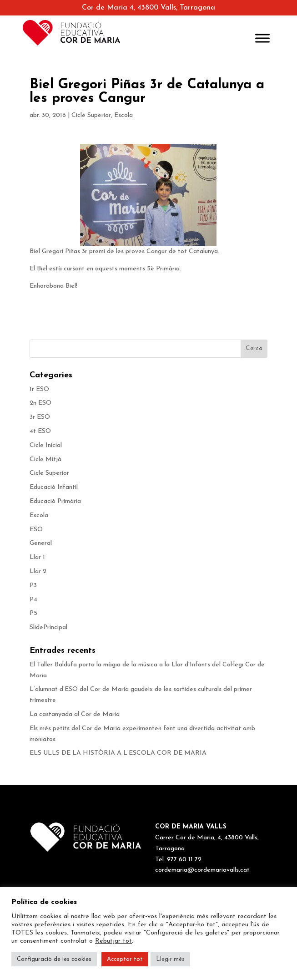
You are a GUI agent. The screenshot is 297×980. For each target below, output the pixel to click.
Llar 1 (37, 557)
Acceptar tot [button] (125, 959)
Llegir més (170, 959)
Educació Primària (55, 501)
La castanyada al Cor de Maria (76, 714)
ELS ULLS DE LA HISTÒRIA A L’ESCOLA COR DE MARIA (120, 753)
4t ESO (40, 431)
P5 (33, 613)
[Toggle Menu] (262, 38)
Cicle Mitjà (45, 460)
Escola (123, 115)
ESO (36, 530)
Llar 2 (38, 571)
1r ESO (39, 389)
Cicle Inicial (46, 445)
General (41, 543)
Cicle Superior (91, 115)
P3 (33, 586)
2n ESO (40, 403)
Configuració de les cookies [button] (54, 959)
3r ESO (40, 417)
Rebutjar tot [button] (113, 941)
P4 (33, 600)
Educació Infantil (54, 487)
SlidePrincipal (48, 627)
